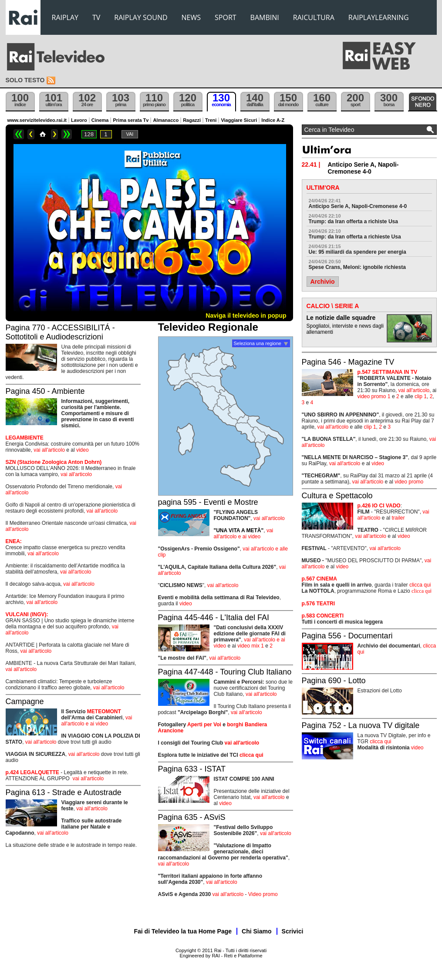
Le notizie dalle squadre (341, 318)
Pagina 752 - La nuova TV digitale (361, 725)
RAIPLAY (65, 17)
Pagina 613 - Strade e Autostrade (64, 792)
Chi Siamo (256, 931)
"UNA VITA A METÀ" (239, 530)
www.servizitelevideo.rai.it (37, 120)
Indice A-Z (273, 120)
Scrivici (293, 931)
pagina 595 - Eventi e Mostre (208, 502)
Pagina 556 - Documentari (347, 636)
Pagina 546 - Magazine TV (348, 362)
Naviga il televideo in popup (246, 315)
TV (96, 17)
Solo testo (25, 80)
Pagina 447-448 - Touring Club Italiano (225, 672)
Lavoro (79, 120)
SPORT (226, 17)
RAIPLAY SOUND (141, 17)
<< (19, 134)
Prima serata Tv (131, 120)
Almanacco (166, 120)
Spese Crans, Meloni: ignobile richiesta (357, 267)
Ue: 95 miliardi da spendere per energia (358, 252)
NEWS (191, 17)
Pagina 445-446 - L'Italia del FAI (214, 618)
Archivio (323, 282)
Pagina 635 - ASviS (192, 817)
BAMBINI (265, 17)
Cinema (100, 120)
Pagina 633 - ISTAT (192, 769)
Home (43, 134)
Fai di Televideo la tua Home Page (183, 931)
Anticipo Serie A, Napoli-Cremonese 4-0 (358, 206)
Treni (211, 120)
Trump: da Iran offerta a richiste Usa (353, 222)
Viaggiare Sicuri (239, 120)
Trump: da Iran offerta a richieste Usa (355, 237)
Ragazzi (192, 120)
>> (67, 134)
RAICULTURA (314, 17)
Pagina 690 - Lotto (334, 681)
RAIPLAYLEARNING (379, 17)
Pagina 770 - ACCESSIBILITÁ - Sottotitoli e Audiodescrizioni (60, 332)
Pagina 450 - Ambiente (45, 391)
